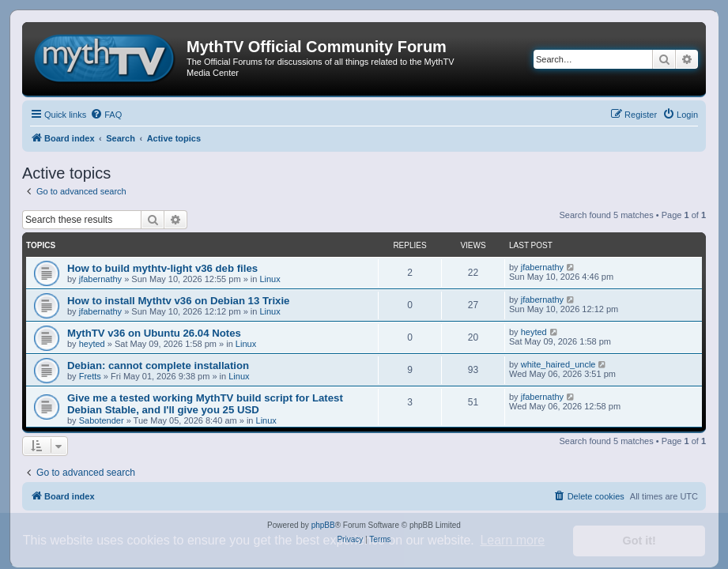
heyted (92, 344)
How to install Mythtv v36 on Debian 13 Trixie (178, 301)
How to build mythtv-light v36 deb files (162, 268)
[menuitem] (106, 115)
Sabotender (102, 420)
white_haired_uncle (558, 364)
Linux (270, 279)
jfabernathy (100, 279)
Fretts (90, 376)
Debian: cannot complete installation (158, 366)
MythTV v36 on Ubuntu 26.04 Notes (154, 333)
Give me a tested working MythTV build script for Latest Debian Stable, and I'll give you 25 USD (205, 404)
